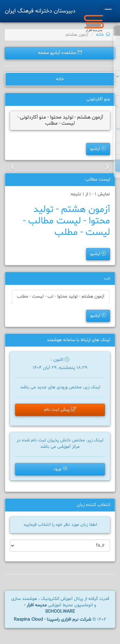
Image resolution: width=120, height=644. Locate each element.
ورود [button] (60, 469)
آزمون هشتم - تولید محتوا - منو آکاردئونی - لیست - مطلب (60, 120)
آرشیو (98, 149)
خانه (103, 35)
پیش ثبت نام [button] (60, 410)
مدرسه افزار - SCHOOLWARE (49, 608)
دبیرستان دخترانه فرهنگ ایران (40, 11)
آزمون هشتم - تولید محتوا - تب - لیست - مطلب (61, 297)
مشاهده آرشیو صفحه (60, 53)
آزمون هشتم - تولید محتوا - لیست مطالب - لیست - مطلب (67, 221)
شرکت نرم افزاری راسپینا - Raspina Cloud (52, 620)
